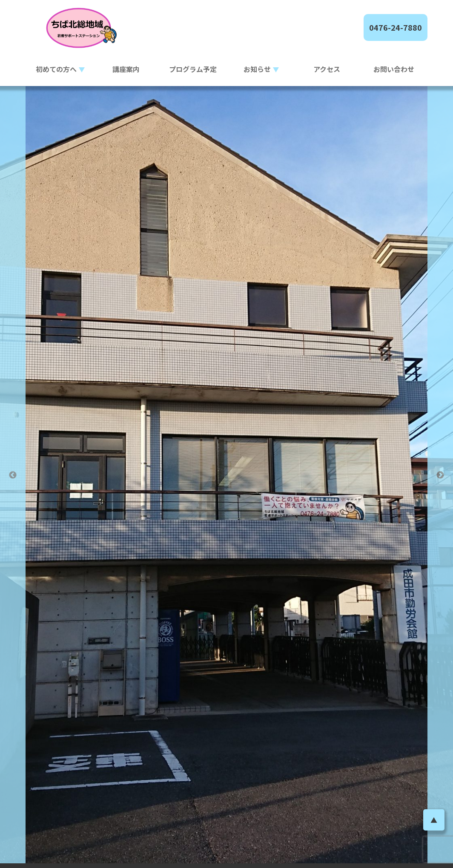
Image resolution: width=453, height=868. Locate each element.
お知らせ (257, 69)
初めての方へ (56, 69)
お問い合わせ (394, 69)
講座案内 (126, 69)
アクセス (327, 69)
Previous (13, 475)
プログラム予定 (193, 69)
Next (440, 475)
